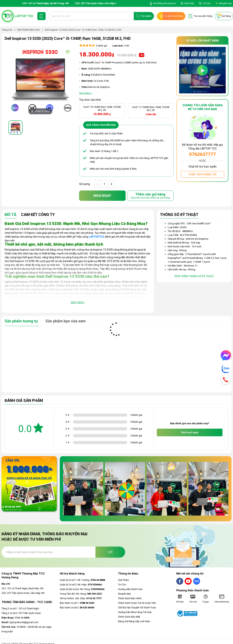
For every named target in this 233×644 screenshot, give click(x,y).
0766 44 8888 (15, 618)
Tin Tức (122, 585)
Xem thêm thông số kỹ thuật (194, 276)
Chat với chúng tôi (203, 174)
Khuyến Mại (124, 594)
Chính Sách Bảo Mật (129, 617)
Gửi (110, 552)
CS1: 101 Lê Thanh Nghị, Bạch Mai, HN (22, 588)
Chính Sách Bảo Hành (130, 598)
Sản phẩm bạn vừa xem (66, 321)
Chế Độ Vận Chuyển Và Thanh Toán (137, 608)
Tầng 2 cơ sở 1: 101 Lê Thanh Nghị (20, 608)
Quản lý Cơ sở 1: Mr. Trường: (82, 580)
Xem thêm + (78, 302)
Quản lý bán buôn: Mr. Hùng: (82, 589)
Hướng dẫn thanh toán (130, 589)
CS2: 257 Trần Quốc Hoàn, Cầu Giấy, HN (23, 593)
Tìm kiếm (146, 16)
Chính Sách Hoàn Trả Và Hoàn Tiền (137, 603)
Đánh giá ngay (190, 432)
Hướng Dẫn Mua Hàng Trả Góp (135, 612)
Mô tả (10, 215)
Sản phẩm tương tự (22, 321)
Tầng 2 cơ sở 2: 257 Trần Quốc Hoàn (21, 613)
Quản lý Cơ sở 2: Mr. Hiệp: (81, 585)
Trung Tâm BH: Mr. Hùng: (81, 594)
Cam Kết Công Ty (38, 215)
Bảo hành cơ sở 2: (77, 608)
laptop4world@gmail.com (20, 622)
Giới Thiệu (123, 580)
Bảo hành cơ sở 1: (77, 603)
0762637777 (203, 154)
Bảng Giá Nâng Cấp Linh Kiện (134, 621)
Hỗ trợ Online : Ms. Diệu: (81, 598)
